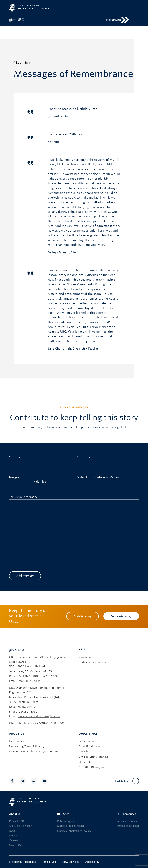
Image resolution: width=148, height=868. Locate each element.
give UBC (17, 650)
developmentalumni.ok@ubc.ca (39, 716)
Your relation (86, 457)
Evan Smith (25, 62)
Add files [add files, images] (40, 482)
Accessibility (92, 862)
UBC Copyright (71, 862)
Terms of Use (49, 862)
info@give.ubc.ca (29, 681)
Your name (17, 457)
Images (14, 477)
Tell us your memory (24, 496)
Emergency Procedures (22, 862)
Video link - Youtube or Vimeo (98, 477)
